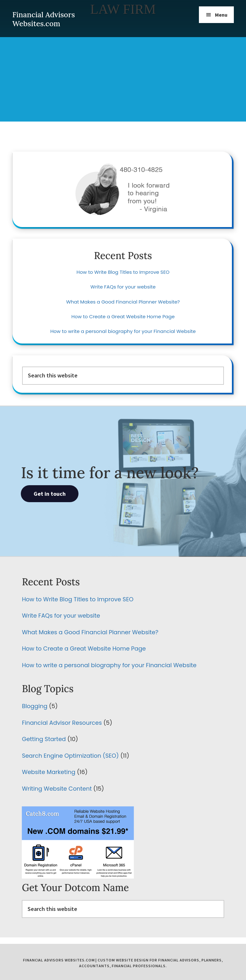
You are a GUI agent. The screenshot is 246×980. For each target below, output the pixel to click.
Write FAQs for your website (123, 287)
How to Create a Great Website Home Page (123, 316)
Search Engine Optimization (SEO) (70, 756)
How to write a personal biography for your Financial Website (123, 331)
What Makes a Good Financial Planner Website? (123, 302)
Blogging (34, 706)
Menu (221, 15)
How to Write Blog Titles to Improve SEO (123, 272)
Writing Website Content (57, 789)
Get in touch (50, 494)
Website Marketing (49, 772)
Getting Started (44, 739)
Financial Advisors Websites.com (43, 19)
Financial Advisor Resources (62, 723)
